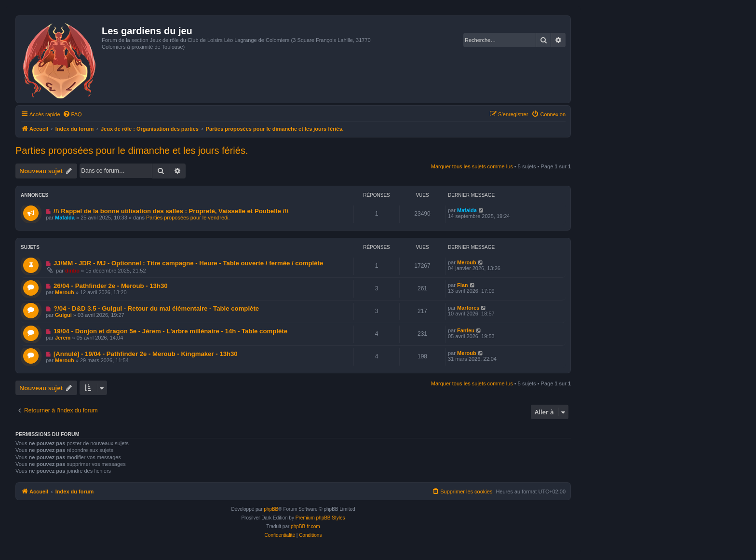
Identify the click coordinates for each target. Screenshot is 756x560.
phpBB (271, 509)
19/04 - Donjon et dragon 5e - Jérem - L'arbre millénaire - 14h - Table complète (170, 331)
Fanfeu (466, 330)
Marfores (468, 308)
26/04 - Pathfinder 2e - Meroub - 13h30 (111, 286)
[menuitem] (72, 114)
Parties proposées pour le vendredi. (188, 218)
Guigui (63, 315)
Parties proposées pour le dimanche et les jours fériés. (132, 150)
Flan (463, 285)
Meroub (467, 262)
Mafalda (65, 218)
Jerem (63, 338)
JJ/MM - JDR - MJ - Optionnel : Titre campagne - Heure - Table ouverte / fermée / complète (188, 263)
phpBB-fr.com (305, 526)
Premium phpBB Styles (320, 518)
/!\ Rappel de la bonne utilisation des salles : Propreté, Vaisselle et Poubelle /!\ (171, 211)
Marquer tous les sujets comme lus (472, 166)
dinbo (72, 271)
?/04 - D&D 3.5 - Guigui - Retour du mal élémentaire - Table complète (156, 308)
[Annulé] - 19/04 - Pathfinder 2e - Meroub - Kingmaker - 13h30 (146, 354)
